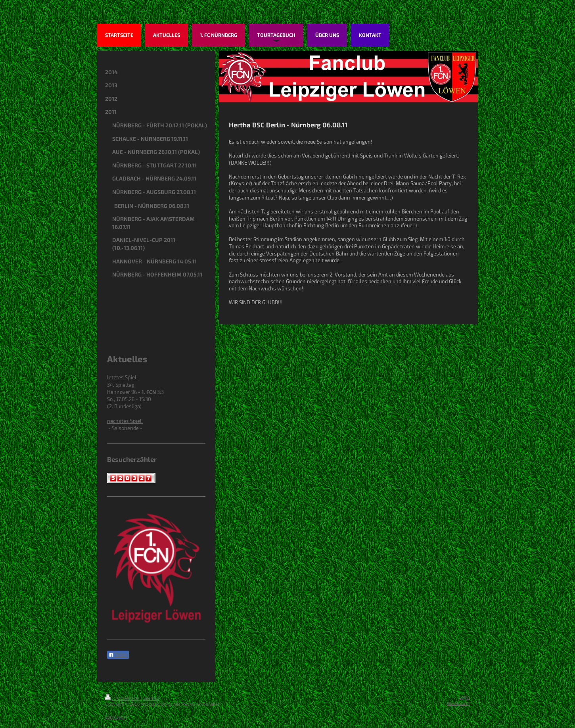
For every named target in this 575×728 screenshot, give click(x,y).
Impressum (116, 717)
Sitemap (151, 698)
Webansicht (458, 703)
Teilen (118, 655)
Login (465, 697)
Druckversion (123, 698)
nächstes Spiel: (125, 421)
